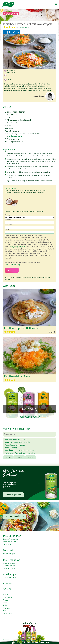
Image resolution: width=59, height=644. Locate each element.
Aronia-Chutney (11, 448)
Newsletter (7, 545)
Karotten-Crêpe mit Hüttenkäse (21, 328)
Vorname (8, 220)
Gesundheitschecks (10, 542)
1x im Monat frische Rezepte (34, 642)
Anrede (7, 215)
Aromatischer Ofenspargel (15, 445)
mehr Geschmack (29, 417)
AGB (5, 611)
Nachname (9, 225)
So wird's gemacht (13, 495)
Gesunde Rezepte (9, 569)
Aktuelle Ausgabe (9, 554)
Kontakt (6, 595)
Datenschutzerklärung (13, 265)
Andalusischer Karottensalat (16, 440)
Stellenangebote (9, 597)
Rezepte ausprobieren (15, 516)
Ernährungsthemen (10, 566)
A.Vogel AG (7, 589)
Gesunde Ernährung (10, 563)
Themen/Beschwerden (11, 539)
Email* (7, 230)
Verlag (5, 605)
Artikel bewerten (25, 28)
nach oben (19, 457)
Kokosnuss (10, 188)
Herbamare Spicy (15, 136)
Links (5, 603)
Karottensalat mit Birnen (18, 376)
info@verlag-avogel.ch (17, 247)
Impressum (7, 608)
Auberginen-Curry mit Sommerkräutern (20, 453)
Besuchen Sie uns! (9, 578)
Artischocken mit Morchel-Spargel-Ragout (21, 450)
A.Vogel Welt (8, 583)
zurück (8, 457)
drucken (31, 457)
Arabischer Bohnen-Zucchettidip (17, 442)
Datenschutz (7, 613)
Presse (5, 600)
